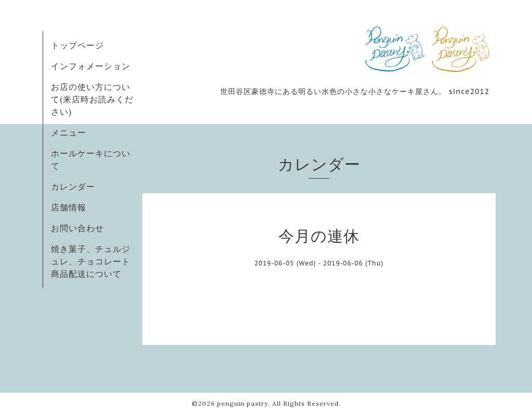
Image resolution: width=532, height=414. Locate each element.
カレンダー (73, 186)
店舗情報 (69, 207)
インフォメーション (91, 66)
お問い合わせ (77, 228)
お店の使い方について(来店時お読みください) (92, 99)
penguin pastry (243, 403)
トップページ (77, 45)
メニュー (69, 132)
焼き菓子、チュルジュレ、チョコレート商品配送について (91, 261)
